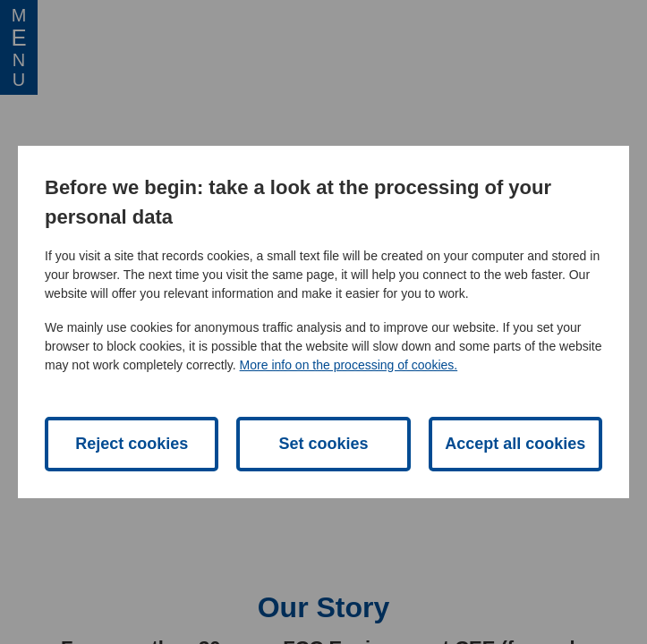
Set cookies (323, 444)
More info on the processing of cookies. (349, 365)
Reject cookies (132, 444)
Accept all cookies (515, 444)
